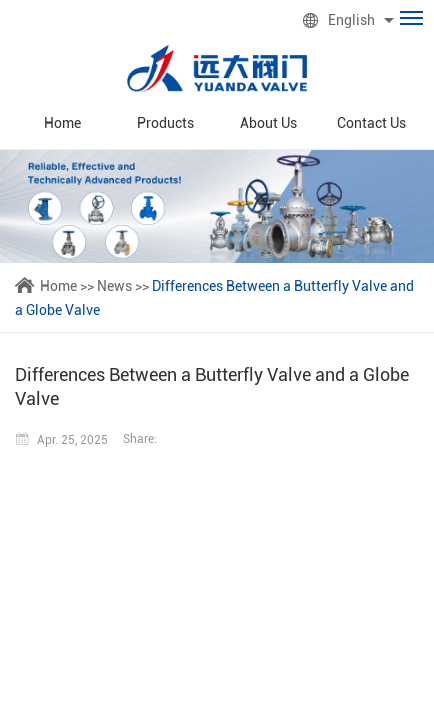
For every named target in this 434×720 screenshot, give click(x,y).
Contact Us (371, 123)
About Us (268, 123)
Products (165, 123)
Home (62, 123)
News (114, 286)
